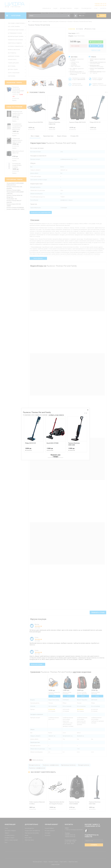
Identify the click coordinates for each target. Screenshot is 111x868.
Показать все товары (56, 456)
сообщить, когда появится (56, 415)
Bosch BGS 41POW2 (53, 443)
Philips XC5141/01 (31, 443)
